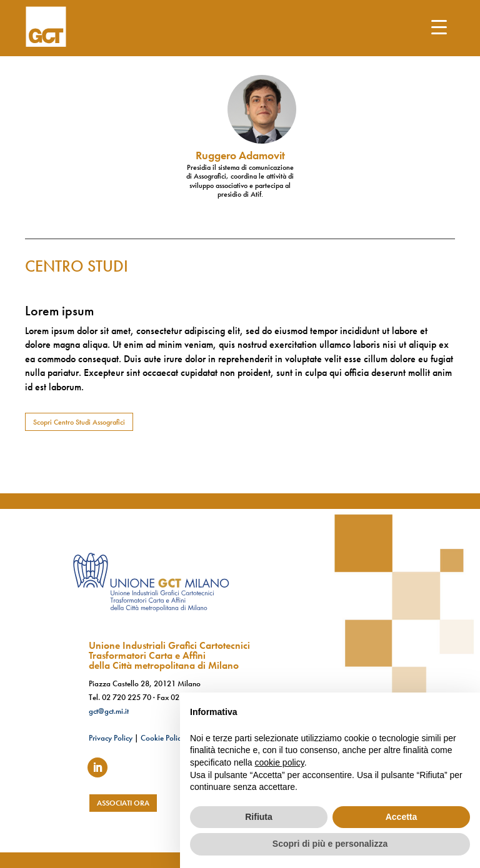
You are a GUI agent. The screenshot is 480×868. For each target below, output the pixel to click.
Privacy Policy (111, 738)
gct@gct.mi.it (109, 711)
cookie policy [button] (280, 762)
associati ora (123, 803)
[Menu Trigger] (439, 27)
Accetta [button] (402, 817)
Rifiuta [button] (259, 817)
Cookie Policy (162, 738)
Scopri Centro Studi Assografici (79, 422)
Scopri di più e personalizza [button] (330, 844)
